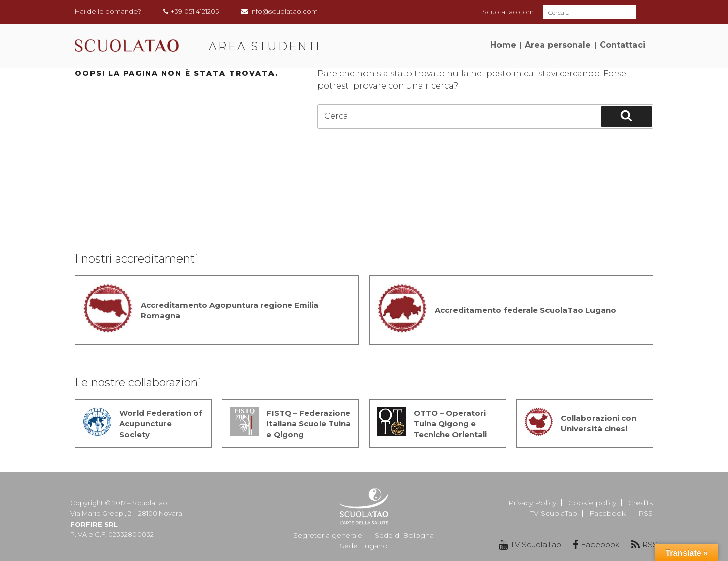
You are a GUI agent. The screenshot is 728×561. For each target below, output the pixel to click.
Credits (641, 503)
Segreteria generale (328, 535)
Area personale (558, 45)
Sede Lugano (364, 546)
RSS (645, 513)
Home (503, 45)
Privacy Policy (532, 503)
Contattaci (622, 45)
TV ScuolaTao (554, 513)
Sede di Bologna (404, 535)
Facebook (608, 513)
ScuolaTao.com (508, 12)
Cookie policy (592, 503)
